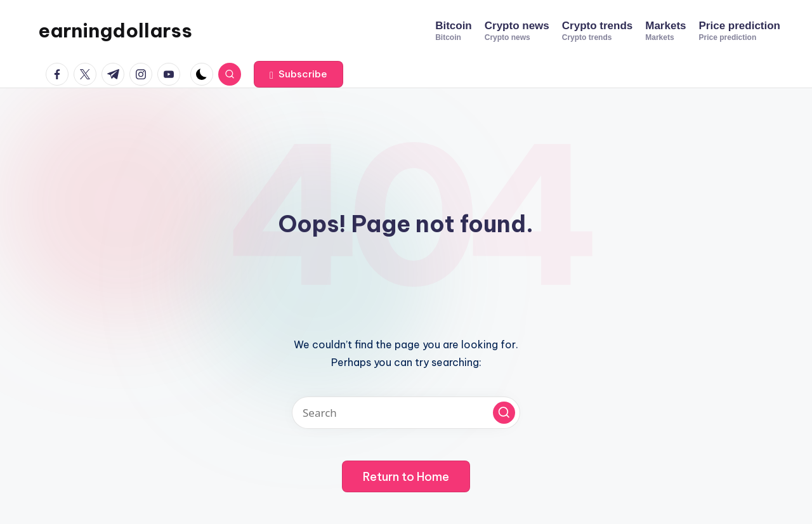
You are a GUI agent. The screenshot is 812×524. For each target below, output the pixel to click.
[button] (298, 74)
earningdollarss (115, 30)
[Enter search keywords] (406, 413)
